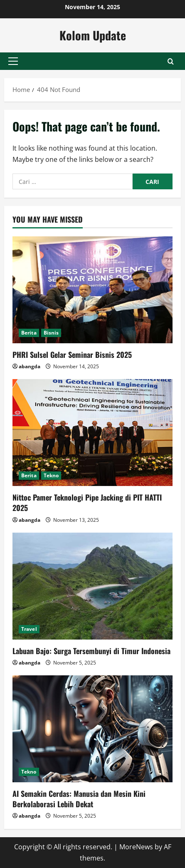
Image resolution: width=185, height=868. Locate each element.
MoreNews (136, 847)
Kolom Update (93, 35)
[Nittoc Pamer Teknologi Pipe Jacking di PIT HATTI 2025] (92, 433)
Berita (29, 333)
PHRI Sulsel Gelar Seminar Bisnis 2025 (72, 355)
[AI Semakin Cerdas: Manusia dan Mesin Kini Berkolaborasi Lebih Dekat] (92, 729)
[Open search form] (171, 61)
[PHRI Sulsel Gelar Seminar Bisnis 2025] (92, 290)
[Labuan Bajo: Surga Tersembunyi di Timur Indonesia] (92, 586)
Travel (29, 629)
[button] (13, 61)
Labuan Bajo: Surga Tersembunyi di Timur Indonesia (91, 651)
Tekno (51, 475)
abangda (30, 366)
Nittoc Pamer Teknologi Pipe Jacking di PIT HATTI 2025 (87, 502)
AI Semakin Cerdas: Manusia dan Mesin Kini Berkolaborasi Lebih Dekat (79, 799)
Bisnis (51, 333)
